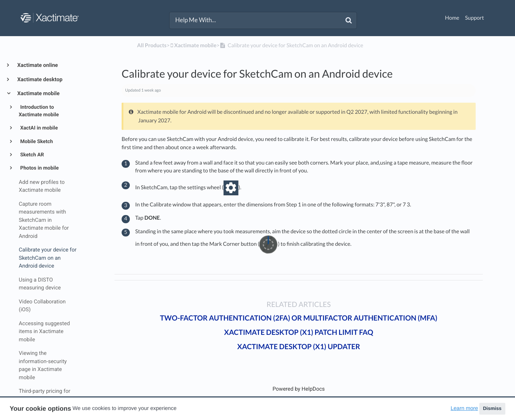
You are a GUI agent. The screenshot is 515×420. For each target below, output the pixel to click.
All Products (152, 45)
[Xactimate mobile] (193, 45)
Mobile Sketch (36, 142)
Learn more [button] (464, 408)
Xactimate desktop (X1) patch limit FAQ (299, 332)
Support (474, 18)
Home (452, 18)
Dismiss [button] (492, 408)
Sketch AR (31, 155)
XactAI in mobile (38, 128)
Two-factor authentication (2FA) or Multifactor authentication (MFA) (298, 318)
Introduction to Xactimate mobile (39, 111)
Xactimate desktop (39, 79)
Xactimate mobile (38, 93)
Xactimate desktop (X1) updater (299, 347)
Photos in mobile (39, 168)
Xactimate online (37, 65)
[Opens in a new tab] (299, 389)
